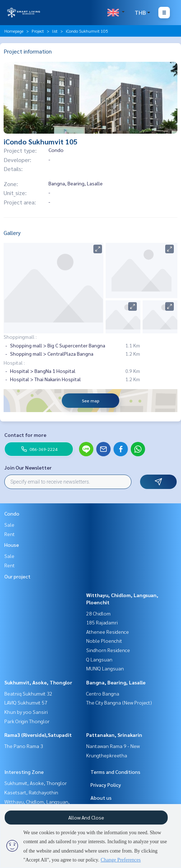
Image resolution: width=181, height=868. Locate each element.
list (55, 31)
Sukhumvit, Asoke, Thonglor (38, 682)
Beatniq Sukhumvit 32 (28, 693)
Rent (10, 534)
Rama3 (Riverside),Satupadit (38, 735)
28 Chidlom (98, 613)
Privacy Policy (106, 785)
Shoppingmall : (20, 337)
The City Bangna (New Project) (119, 702)
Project (38, 31)
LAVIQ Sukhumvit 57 (26, 702)
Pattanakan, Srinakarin (114, 735)
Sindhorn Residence (108, 650)
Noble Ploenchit (104, 641)
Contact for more (25, 435)
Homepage (14, 31)
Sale (9, 525)
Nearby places (21, 325)
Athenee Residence (108, 632)
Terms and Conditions (115, 772)
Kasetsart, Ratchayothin (31, 792)
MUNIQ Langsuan (105, 668)
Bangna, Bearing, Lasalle (116, 682)
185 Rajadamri (102, 622)
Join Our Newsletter (28, 467)
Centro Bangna (103, 693)
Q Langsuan (99, 659)
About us (101, 798)
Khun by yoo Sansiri (26, 712)
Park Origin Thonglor (27, 721)
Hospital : (14, 363)
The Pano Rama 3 (24, 746)
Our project (17, 576)
